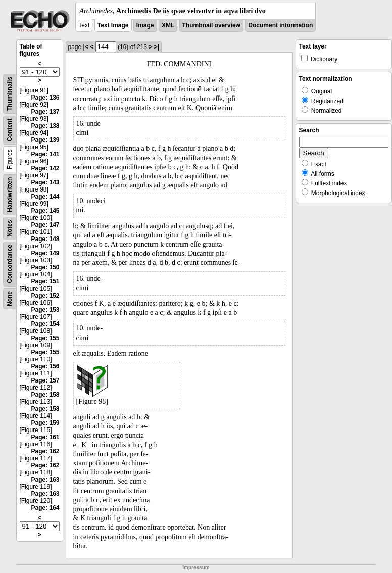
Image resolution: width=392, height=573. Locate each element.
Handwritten (10, 195)
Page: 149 (45, 253)
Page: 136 (45, 98)
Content (10, 130)
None (10, 299)
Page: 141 (45, 154)
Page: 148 (45, 239)
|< (86, 47)
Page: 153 (45, 310)
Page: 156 (45, 366)
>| (157, 47)
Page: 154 (45, 324)
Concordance (10, 264)
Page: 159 (45, 423)
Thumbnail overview (211, 25)
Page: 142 (45, 168)
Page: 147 (45, 225)
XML (168, 25)
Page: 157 (45, 380)
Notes (10, 228)
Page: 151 (45, 281)
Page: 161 (45, 437)
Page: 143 (45, 182)
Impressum (196, 568)
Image (145, 25)
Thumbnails (10, 94)
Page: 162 (45, 451)
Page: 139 (45, 140)
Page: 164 (45, 508)
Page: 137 (45, 112)
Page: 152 (45, 296)
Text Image (113, 25)
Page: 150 (45, 267)
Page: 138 (45, 126)
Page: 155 (45, 338)
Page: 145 (45, 211)
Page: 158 (45, 395)
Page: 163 (45, 480)
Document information (280, 25)
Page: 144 (45, 197)
